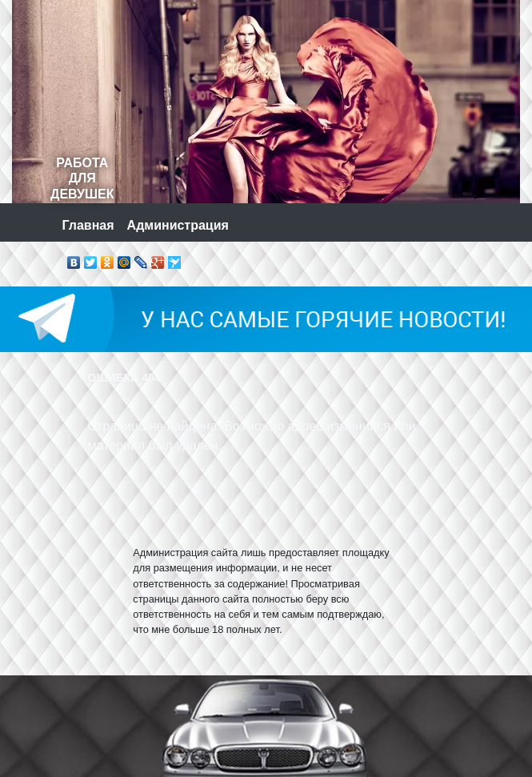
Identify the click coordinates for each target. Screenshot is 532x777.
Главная (88, 225)
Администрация (178, 225)
